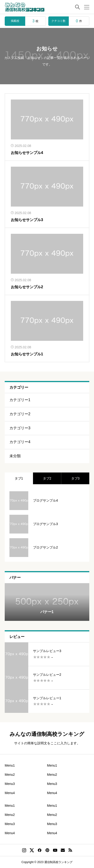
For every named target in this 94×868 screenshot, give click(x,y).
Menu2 (10, 775)
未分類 (15, 456)
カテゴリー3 (20, 428)
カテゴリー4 (20, 442)
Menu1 (10, 765)
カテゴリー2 (20, 414)
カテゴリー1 (20, 400)
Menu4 (10, 793)
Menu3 (10, 784)
